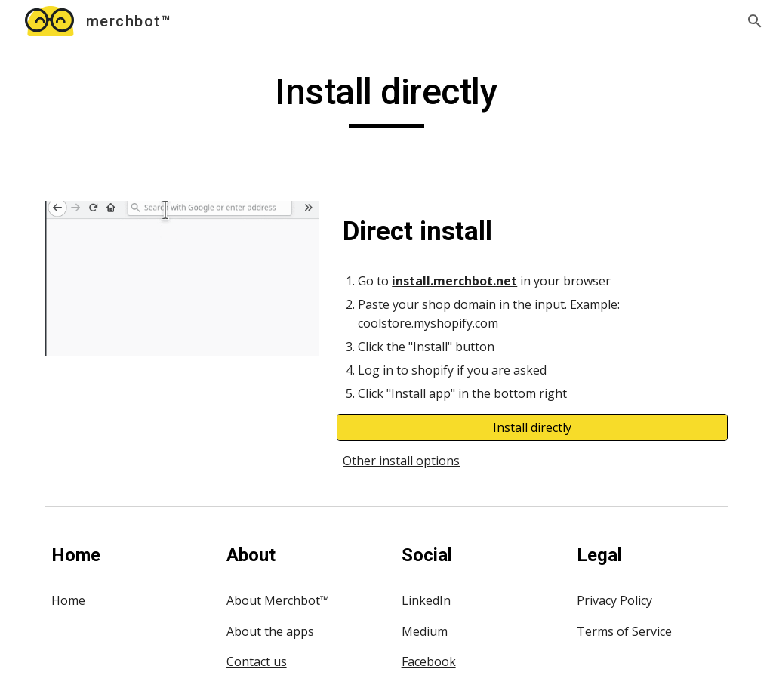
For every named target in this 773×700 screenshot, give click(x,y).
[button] (755, 21)
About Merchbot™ (278, 600)
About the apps (270, 631)
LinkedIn (426, 600)
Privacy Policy (614, 600)
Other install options (401, 461)
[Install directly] (532, 427)
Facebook (429, 661)
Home (68, 600)
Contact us (257, 661)
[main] (386, 99)
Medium (425, 631)
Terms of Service (624, 631)
